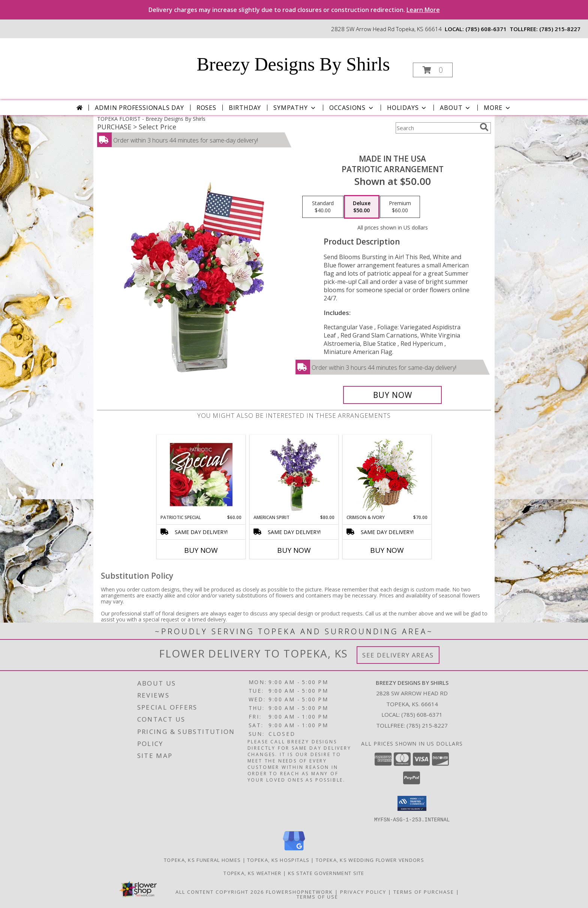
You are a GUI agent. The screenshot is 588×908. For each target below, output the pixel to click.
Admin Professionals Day (139, 108)
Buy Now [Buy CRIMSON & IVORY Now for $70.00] (387, 550)
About (456, 108)
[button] (433, 70)
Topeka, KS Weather (252, 873)
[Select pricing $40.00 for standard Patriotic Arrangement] (323, 207)
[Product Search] (436, 128)
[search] (484, 127)
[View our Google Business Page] (294, 850)
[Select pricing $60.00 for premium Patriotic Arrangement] (400, 207)
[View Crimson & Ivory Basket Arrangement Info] (387, 475)
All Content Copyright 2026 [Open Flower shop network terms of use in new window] (220, 891)
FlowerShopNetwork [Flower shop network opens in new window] (299, 891)
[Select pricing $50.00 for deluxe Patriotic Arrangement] (362, 207)
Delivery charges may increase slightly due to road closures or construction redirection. (294, 10)
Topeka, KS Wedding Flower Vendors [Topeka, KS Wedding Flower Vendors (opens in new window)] (370, 860)
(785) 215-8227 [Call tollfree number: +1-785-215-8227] (560, 29)
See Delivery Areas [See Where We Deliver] (398, 655)
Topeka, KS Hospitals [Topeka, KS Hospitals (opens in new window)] (278, 860)
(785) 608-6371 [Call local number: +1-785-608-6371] (486, 29)
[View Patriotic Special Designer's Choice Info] (201, 474)
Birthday (245, 108)
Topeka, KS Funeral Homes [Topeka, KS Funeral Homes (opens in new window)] (202, 860)
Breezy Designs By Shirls (293, 64)
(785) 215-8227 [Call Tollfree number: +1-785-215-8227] (427, 725)
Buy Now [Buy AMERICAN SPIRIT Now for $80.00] (294, 550)
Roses (206, 108)
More (497, 108)
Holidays (407, 108)
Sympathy (295, 108)
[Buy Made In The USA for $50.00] (392, 395)
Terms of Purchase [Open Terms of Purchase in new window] (424, 891)
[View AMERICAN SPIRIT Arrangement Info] (294, 474)
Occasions (352, 108)
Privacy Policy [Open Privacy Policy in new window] (363, 891)
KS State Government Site (326, 873)
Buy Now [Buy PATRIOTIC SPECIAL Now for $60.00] (201, 550)
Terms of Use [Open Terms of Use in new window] (317, 896)
